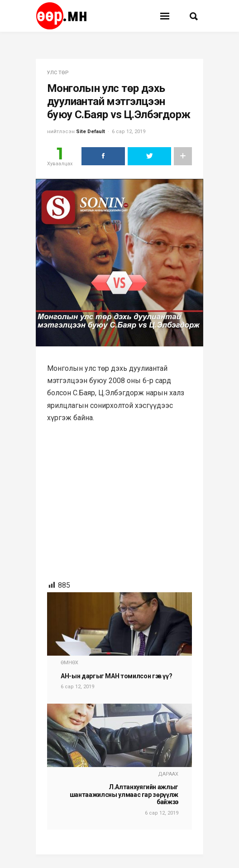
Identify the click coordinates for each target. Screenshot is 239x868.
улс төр (58, 73)
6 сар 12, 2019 (129, 132)
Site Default (91, 132)
